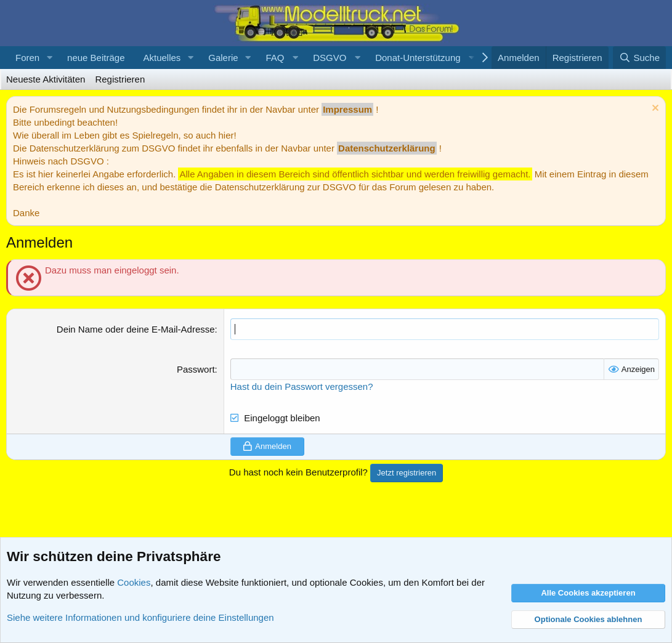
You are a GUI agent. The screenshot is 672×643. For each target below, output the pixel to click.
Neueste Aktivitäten (46, 79)
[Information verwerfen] (654, 109)
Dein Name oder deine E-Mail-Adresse (136, 329)
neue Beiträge (96, 58)
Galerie (223, 58)
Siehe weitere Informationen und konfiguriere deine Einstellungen (140, 617)
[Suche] (639, 58)
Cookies (134, 582)
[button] (49, 58)
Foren (27, 58)
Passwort (196, 369)
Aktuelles (162, 58)
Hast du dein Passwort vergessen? (302, 386)
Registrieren (120, 79)
